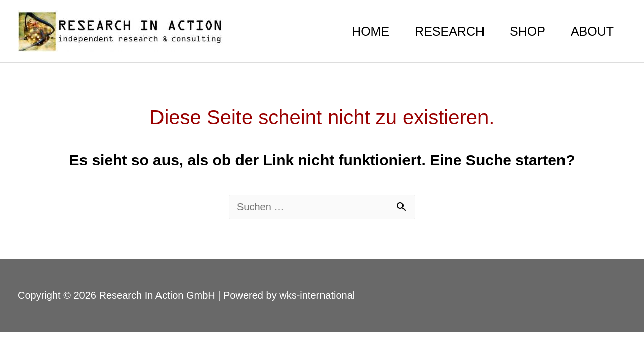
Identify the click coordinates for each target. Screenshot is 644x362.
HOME (371, 31)
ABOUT (592, 31)
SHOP (528, 31)
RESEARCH (450, 31)
